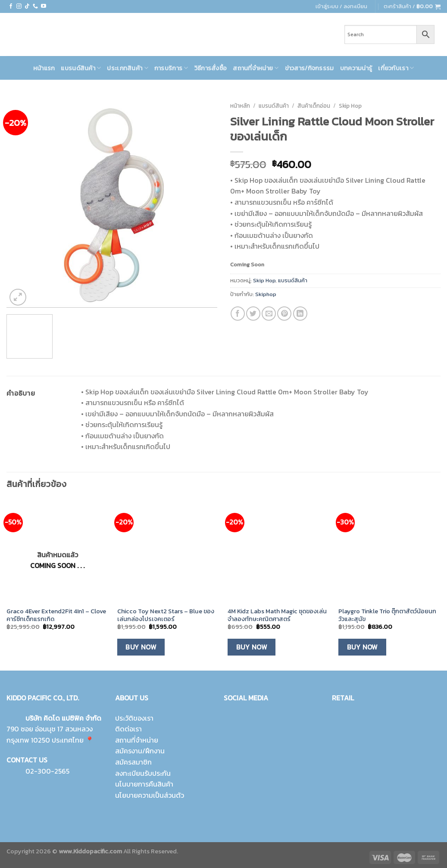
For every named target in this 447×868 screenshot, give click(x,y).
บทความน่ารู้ (356, 68)
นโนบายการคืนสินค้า (144, 784)
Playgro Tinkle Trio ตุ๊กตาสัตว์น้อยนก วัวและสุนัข (387, 615)
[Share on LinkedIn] (300, 314)
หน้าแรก (44, 68)
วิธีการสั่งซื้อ (211, 68)
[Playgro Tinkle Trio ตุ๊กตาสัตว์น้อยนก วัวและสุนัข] (389, 551)
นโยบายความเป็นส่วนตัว (150, 795)
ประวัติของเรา (134, 718)
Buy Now (141, 647)
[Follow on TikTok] (27, 6)
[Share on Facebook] (238, 314)
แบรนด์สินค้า (81, 68)
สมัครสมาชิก (133, 762)
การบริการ (171, 68)
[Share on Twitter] (253, 314)
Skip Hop (350, 106)
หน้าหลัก (240, 106)
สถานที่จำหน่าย (256, 68)
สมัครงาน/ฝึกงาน (140, 751)
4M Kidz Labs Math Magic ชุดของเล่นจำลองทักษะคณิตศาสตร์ (277, 615)
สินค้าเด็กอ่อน (314, 106)
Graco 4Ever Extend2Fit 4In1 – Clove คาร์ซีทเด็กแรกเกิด (56, 615)
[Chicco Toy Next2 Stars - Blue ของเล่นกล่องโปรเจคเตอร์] (168, 551)
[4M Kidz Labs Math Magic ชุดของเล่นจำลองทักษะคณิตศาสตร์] (279, 551)
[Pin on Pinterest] (284, 314)
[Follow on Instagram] (19, 6)
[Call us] (35, 6)
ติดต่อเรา (128, 729)
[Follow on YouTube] (44, 6)
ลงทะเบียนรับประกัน (143, 773)
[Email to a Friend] (269, 314)
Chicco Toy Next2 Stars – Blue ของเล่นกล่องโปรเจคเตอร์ (166, 615)
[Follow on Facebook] (11, 6)
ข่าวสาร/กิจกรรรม (309, 68)
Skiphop (266, 294)
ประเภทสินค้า (127, 68)
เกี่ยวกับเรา (396, 68)
